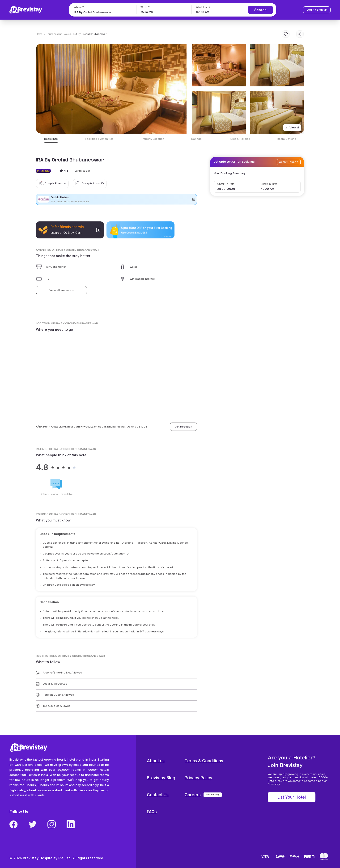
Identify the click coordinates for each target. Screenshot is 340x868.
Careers (193, 795)
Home (39, 34)
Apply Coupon (289, 162)
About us (156, 761)
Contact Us (158, 795)
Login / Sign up (317, 10)
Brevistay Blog (161, 778)
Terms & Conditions (204, 761)
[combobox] (102, 12)
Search (260, 10)
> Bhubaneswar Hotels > (58, 34)
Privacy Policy (198, 778)
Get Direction (183, 427)
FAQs (152, 812)
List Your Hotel (292, 797)
